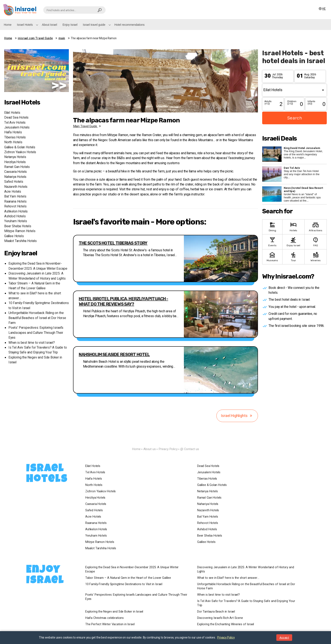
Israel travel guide (94, 25)
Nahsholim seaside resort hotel (114, 354)
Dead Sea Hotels (16, 118)
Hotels (293, 227)
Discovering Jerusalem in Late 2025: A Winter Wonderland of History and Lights (37, 276)
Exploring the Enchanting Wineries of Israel (226, 624)
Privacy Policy (168, 449)
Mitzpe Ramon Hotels (20, 231)
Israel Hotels (25, 25)
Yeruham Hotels (16, 221)
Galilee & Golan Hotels (20, 147)
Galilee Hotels (14, 236)
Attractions (316, 227)
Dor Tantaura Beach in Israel (216, 612)
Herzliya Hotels (15, 162)
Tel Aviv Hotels (15, 123)
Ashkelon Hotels (16, 212)
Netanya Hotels (15, 157)
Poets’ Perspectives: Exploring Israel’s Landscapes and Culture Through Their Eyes (36, 333)
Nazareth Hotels (16, 187)
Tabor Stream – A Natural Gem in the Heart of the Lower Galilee (34, 286)
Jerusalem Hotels (17, 128)
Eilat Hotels (12, 113)
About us (150, 449)
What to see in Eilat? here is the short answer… (228, 578)
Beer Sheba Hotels (18, 226)
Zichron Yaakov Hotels (20, 152)
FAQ (316, 241)
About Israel (49, 25)
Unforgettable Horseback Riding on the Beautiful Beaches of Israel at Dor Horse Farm (37, 318)
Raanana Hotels (15, 202)
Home (8, 25)
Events (272, 241)
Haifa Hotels (13, 132)
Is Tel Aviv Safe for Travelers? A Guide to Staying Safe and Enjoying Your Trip (38, 350)
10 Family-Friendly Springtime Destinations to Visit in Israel (124, 584)
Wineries (316, 256)
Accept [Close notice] (284, 638)
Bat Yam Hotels (15, 197)
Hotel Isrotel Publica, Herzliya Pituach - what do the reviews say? (123, 301)
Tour (293, 256)
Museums (272, 256)
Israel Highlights (237, 416)
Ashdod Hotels (15, 216)
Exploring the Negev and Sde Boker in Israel (114, 612)
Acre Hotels (13, 192)
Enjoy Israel (70, 25)
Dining (272, 227)
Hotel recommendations (130, 25)
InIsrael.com (165, 441)
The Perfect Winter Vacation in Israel (110, 624)
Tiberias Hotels (15, 137)
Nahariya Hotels (15, 177)
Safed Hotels (14, 182)
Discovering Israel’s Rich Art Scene (220, 618)
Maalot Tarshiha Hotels (20, 241)
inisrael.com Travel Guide (35, 38)
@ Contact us (190, 449)
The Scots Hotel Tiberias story (113, 243)
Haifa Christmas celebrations (104, 618)
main (62, 38)
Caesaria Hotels (16, 172)
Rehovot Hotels (15, 206)
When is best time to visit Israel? (32, 343)
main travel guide (88, 126)
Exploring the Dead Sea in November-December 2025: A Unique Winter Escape (38, 266)
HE (322, 9)
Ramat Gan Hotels (17, 167)
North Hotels (13, 142)
